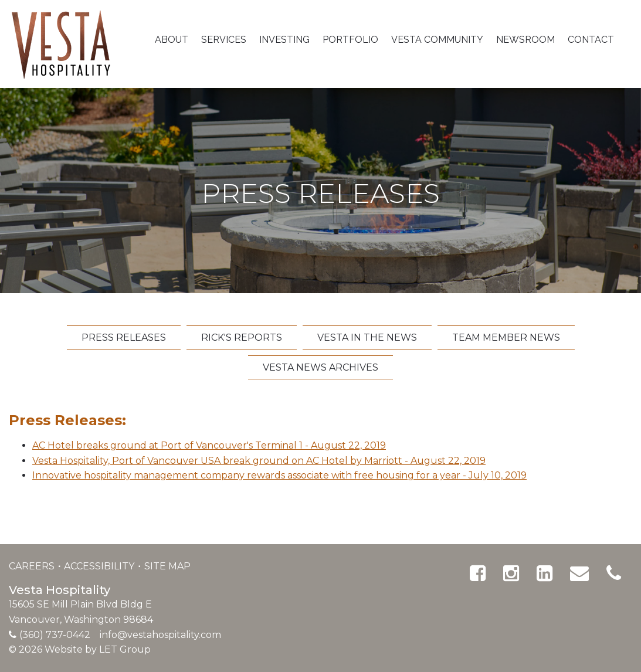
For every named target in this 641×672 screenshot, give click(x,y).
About (172, 40)
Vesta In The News (367, 337)
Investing (284, 40)
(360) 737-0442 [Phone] (55, 635)
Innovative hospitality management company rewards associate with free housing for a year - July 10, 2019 (279, 475)
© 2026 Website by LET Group (80, 649)
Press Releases (124, 337)
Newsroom (525, 40)
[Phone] (614, 573)
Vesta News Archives (320, 367)
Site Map (167, 566)
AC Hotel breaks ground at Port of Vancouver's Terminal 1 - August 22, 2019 (209, 445)
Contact (591, 40)
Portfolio (350, 40)
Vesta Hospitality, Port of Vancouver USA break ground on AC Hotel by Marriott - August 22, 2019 (259, 461)
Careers (33, 566)
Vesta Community (437, 40)
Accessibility (100, 566)
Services (224, 40)
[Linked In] (545, 573)
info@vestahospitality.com (160, 635)
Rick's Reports (242, 337)
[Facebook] (478, 573)
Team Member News (506, 337)
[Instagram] (511, 573)
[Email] (579, 573)
